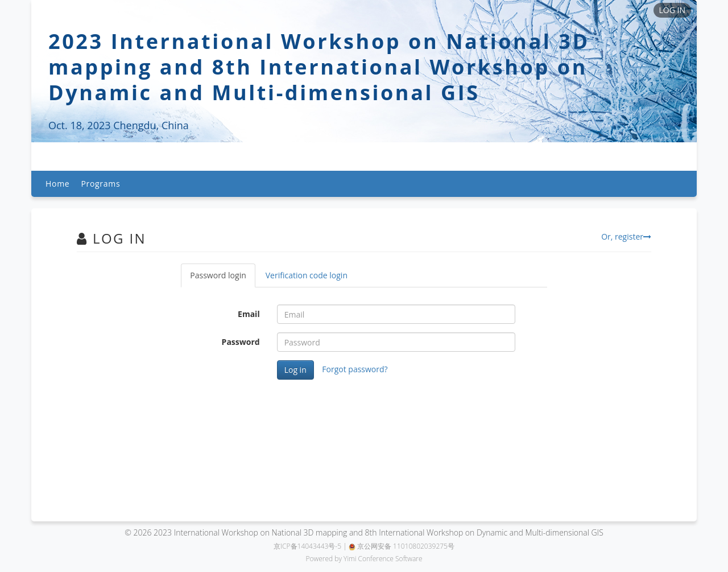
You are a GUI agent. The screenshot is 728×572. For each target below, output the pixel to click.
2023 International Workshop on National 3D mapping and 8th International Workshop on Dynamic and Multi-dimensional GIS (319, 67)
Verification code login (307, 275)
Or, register (626, 236)
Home (57, 184)
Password (241, 342)
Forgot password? (355, 369)
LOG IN (672, 10)
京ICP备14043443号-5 (307, 546)
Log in (295, 370)
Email (249, 314)
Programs (100, 184)
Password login (218, 275)
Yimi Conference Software (383, 559)
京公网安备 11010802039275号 (402, 546)
